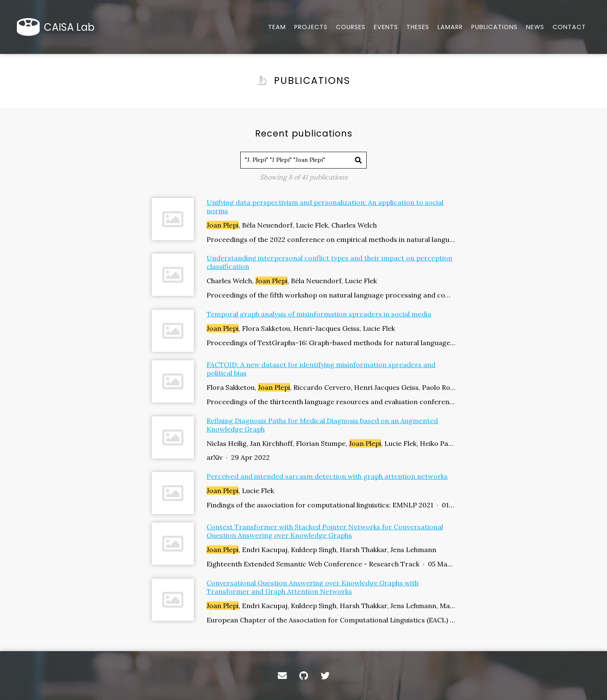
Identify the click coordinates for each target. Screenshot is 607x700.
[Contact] (282, 676)
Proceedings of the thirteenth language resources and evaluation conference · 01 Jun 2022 (331, 402)
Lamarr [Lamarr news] (450, 27)
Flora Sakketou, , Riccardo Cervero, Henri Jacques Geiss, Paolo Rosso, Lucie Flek (331, 387)
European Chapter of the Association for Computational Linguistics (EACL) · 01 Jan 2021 (331, 620)
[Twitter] (325, 676)
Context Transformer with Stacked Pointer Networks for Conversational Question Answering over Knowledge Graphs (325, 531)
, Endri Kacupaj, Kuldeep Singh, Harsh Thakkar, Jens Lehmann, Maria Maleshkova (331, 606)
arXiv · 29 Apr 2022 (238, 457)
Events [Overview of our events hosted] (386, 27)
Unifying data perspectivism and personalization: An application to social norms (325, 207)
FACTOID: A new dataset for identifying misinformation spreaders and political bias (321, 369)
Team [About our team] (277, 27)
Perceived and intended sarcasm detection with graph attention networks (327, 476)
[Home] (58, 27)
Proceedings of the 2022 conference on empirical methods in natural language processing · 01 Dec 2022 (331, 239)
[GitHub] (304, 676)
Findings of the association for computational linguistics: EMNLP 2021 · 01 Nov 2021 (331, 505)
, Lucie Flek (240, 491)
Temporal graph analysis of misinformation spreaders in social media (319, 314)
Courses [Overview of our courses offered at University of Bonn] (351, 27)
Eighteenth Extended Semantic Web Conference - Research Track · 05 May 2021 (331, 564)
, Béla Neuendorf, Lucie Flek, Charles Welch (292, 225)
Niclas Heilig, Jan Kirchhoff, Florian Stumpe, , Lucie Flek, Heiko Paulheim (331, 443)
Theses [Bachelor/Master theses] (418, 27)
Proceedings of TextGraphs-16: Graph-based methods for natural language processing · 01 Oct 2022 (331, 343)
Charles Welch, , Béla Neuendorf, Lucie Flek (292, 281)
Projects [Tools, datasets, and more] (311, 27)
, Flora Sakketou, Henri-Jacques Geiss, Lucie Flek (301, 328)
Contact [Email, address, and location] (569, 27)
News (535, 27)
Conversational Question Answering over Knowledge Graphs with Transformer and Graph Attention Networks (313, 587)
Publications (494, 27)
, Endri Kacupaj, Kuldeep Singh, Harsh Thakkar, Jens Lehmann (321, 550)
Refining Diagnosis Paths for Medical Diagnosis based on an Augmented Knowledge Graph (322, 425)
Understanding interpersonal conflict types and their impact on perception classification (329, 262)
